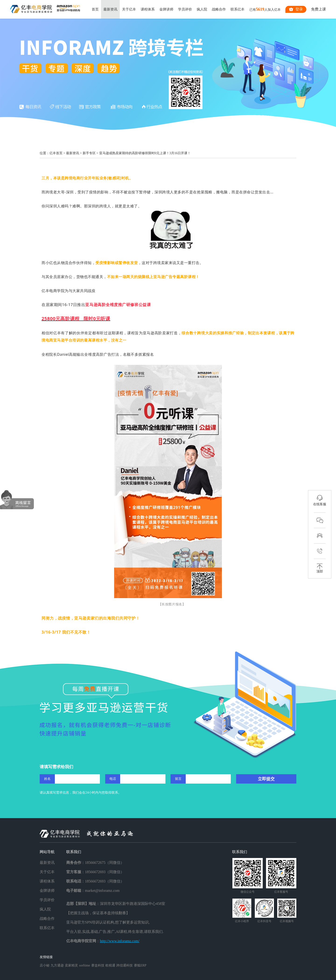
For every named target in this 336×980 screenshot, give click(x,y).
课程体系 (148, 9)
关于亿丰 (129, 9)
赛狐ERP (140, 965)
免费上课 (318, 9)
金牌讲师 (166, 9)
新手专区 (89, 153)
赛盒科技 (98, 965)
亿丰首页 (56, 153)
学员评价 (185, 9)
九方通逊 (57, 965)
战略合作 (219, 9)
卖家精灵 (71, 965)
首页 (95, 9)
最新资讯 (110, 9)
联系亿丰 (238, 9)
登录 (296, 9)
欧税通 (110, 965)
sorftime (85, 965)
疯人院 (202, 9)
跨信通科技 (125, 965)
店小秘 (45, 965)
